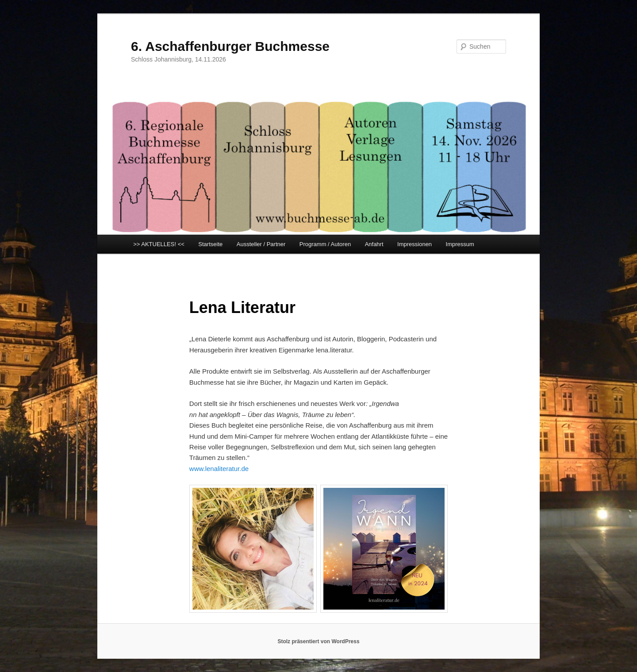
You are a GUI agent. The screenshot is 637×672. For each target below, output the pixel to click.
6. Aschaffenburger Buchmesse (230, 46)
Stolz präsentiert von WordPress (318, 641)
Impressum (460, 244)
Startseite (210, 244)
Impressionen (414, 244)
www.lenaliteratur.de (219, 469)
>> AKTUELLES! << (159, 244)
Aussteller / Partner (261, 244)
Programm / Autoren (325, 244)
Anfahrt (374, 244)
